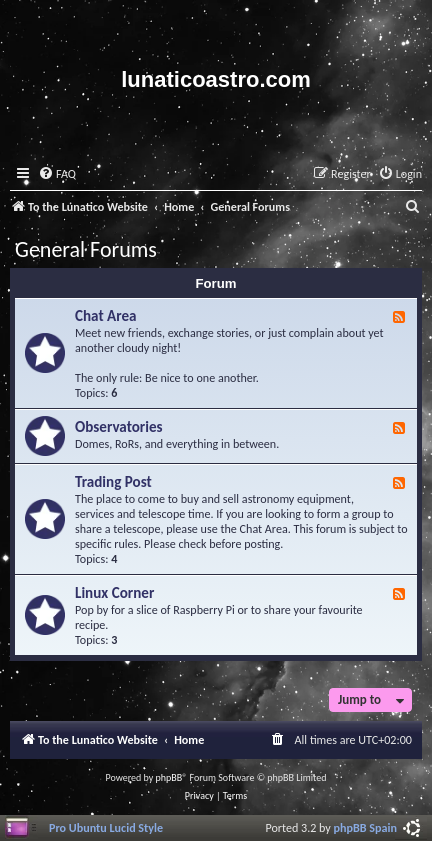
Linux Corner (114, 593)
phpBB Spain (365, 827)
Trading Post (113, 482)
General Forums (86, 249)
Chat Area (106, 316)
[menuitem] (57, 174)
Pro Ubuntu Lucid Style (106, 827)
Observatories (119, 427)
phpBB (169, 777)
